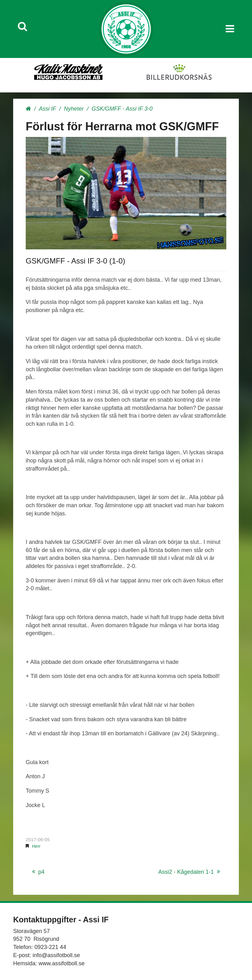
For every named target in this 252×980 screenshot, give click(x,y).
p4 (41, 872)
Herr (36, 846)
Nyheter (74, 109)
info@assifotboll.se (56, 955)
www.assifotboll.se (62, 963)
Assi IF (47, 109)
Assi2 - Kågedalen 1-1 (186, 872)
